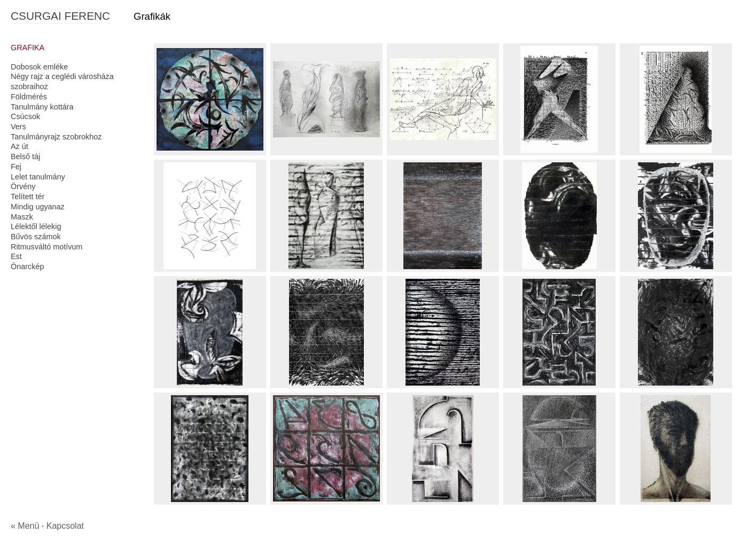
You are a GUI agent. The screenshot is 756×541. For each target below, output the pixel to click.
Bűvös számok (36, 237)
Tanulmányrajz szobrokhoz (56, 137)
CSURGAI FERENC (60, 16)
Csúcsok (25, 116)
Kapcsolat (65, 526)
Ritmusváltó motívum (46, 247)
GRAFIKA (28, 48)
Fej (16, 167)
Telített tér (28, 197)
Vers (18, 127)
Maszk (22, 217)
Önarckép (27, 266)
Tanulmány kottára (42, 107)
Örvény (23, 186)
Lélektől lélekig (36, 226)
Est (16, 256)
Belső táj (25, 156)
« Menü (25, 526)
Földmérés (29, 97)
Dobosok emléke (39, 67)
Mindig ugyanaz (38, 207)
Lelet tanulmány (38, 177)
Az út (20, 146)
